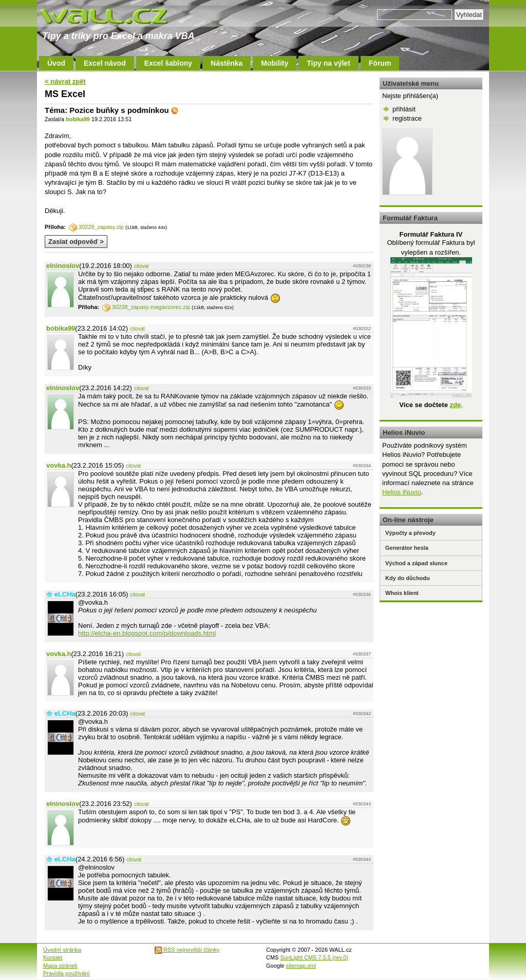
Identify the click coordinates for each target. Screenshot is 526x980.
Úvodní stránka (62, 950)
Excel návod (105, 63)
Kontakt (53, 957)
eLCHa (65, 594)
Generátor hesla (407, 548)
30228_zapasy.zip (96, 227)
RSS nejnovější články (187, 950)
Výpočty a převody (410, 533)
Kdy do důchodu (408, 578)
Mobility (275, 63)
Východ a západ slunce (416, 563)
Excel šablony (168, 63)
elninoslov (63, 266)
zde (455, 405)
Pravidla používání (67, 973)
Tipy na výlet (328, 63)
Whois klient (402, 593)
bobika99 (78, 119)
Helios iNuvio (402, 492)
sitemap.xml (301, 966)
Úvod (56, 63)
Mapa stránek (60, 966)
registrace (407, 118)
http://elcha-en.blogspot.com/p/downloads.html (147, 633)
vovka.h (59, 465)
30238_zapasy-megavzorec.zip (146, 307)
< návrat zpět (65, 81)
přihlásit (404, 109)
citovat (142, 266)
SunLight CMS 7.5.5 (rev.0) (314, 957)
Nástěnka (227, 63)
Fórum (380, 63)
